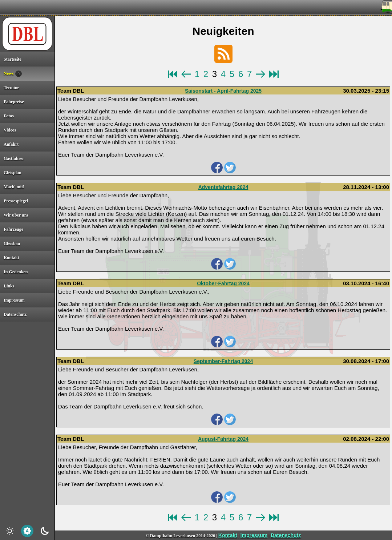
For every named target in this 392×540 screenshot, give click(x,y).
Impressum (254, 535)
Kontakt (228, 535)
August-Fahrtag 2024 (223, 439)
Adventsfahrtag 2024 (223, 187)
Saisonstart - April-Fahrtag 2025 (223, 91)
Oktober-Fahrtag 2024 (223, 283)
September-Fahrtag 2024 (223, 361)
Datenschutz (286, 535)
